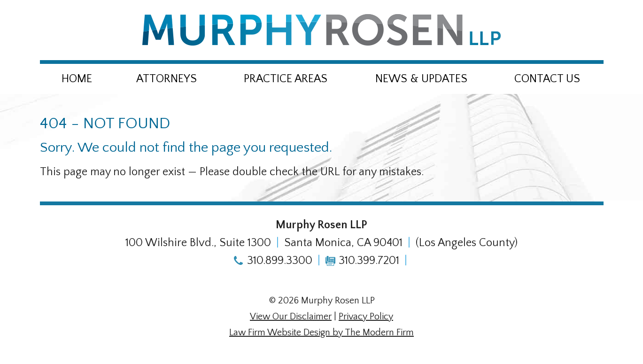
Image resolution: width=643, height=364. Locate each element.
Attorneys (167, 79)
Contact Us (547, 79)
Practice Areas (286, 79)
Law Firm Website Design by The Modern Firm (321, 333)
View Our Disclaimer (291, 317)
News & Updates (421, 79)
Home (77, 79)
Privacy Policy (366, 317)
